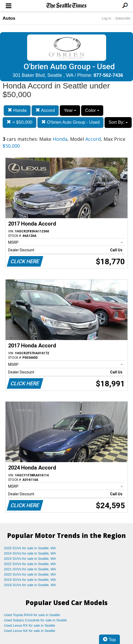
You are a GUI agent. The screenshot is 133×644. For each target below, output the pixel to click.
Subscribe (123, 18)
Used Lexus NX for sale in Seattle (29, 631)
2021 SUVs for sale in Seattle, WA (30, 569)
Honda (17, 110)
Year (70, 110)
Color (92, 110)
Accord (45, 110)
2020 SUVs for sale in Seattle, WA (30, 574)
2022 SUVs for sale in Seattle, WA (30, 564)
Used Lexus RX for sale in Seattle (29, 625)
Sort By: (118, 122)
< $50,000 (19, 122)
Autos (9, 18)
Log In (106, 18)
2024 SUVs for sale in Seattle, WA (30, 553)
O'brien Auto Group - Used (71, 122)
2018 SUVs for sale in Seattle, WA (30, 585)
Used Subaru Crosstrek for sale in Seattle (35, 620)
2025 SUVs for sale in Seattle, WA (30, 548)
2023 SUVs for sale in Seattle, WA (30, 559)
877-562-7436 (108, 75)
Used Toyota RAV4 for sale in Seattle (32, 615)
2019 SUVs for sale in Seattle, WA (30, 580)
